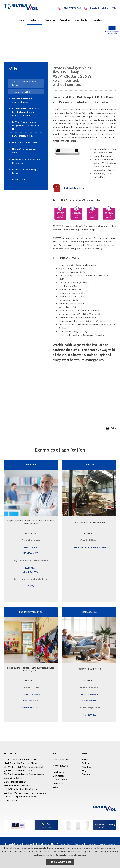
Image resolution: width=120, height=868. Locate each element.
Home (21, 20)
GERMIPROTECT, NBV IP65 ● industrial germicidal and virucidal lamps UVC (26, 112)
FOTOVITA (89, 715)
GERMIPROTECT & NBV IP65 (89, 547)
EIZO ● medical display (23, 136)
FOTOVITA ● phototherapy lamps (25, 171)
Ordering (50, 20)
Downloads (82, 20)
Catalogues (58, 772)
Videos (56, 787)
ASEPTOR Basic (22, 92)
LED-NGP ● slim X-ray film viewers (24, 151)
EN (114, 8)
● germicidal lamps (28, 100)
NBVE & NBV (30, 553)
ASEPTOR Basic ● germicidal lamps (25, 83)
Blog (84, 770)
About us (65, 20)
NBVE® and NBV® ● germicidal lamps (22, 763)
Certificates (59, 776)
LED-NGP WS (30, 572)
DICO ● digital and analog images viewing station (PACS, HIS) (26, 126)
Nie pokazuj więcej (60, 862)
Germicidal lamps (61, 759)
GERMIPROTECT (31, 707)
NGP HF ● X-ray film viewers (25, 143)
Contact (98, 20)
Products (35, 20)
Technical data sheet (74, 188)
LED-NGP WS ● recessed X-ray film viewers (26, 161)
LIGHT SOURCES (20, 180)
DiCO (31, 586)
